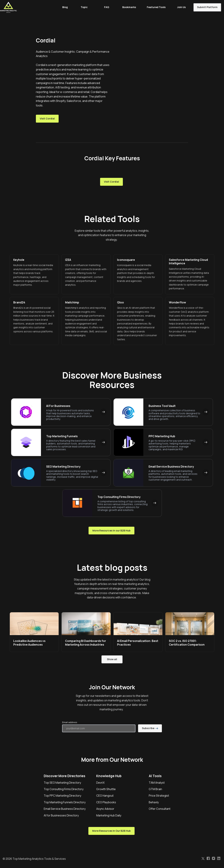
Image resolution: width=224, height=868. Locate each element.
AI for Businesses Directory (61, 815)
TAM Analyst (157, 783)
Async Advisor (105, 809)
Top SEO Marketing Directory (62, 783)
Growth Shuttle (106, 789)
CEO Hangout (105, 796)
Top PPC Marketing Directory (62, 796)
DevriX (100, 783)
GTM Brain (155, 789)
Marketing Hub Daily (109, 815)
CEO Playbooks (106, 802)
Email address (70, 722)
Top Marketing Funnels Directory (65, 802)
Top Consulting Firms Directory (64, 789)
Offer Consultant (160, 809)
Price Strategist (159, 796)
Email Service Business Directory (65, 809)
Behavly (154, 802)
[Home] (9, 7)
